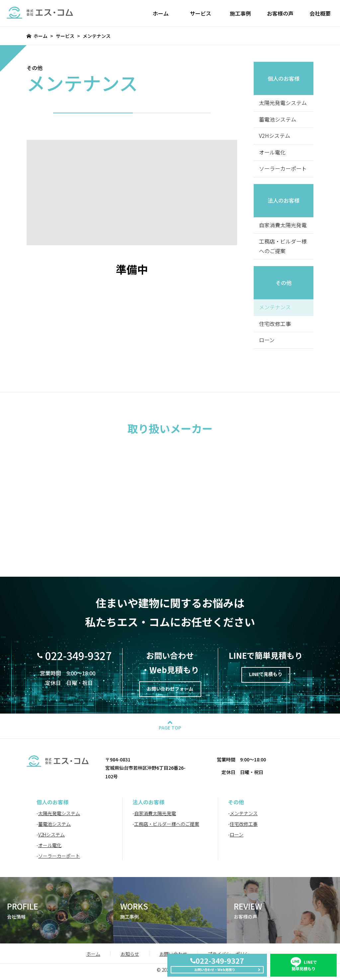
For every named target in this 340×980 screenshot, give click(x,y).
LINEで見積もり (266, 677)
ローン (267, 341)
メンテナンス (244, 817)
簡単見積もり (303, 958)
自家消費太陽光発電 (283, 226)
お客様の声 (280, 13)
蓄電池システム (278, 120)
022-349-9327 (78, 657)
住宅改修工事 (275, 325)
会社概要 (320, 13)
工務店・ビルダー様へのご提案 (283, 247)
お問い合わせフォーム (170, 691)
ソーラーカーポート (283, 169)
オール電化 (272, 152)
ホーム (161, 13)
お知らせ (130, 957)
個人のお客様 (284, 78)
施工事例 (240, 13)
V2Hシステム (275, 136)
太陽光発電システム (283, 103)
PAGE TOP (170, 731)
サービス (201, 13)
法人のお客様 (284, 201)
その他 (284, 283)
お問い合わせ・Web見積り (213, 967)
